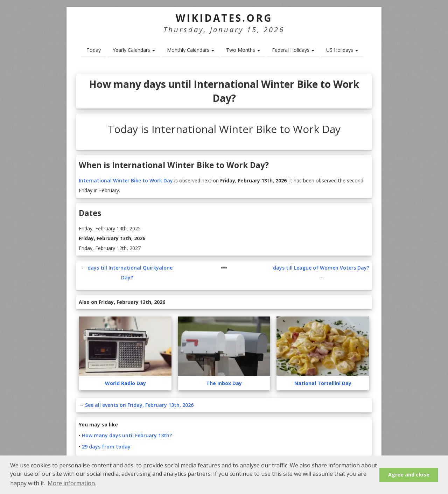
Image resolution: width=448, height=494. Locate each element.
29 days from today (106, 447)
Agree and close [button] (409, 475)
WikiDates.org (224, 18)
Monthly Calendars (191, 50)
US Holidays (342, 50)
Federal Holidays (293, 50)
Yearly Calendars (134, 50)
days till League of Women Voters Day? (321, 268)
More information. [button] (72, 483)
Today (94, 50)
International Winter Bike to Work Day (126, 180)
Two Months (243, 50)
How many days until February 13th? (127, 435)
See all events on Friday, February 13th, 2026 (139, 405)
